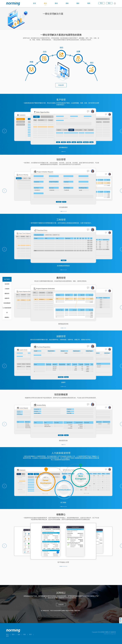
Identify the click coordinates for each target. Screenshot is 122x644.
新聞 (7, 636)
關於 (25, 634)
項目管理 (7, 284)
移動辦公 (7, 317)
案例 (13, 634)
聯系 (30, 634)
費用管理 (7, 294)
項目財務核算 (7, 303)
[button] (4, 131)
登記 (109, 3)
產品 (7, 634)
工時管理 (7, 289)
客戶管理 (7, 279)
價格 (19, 634)
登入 (102, 3)
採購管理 (7, 298)
